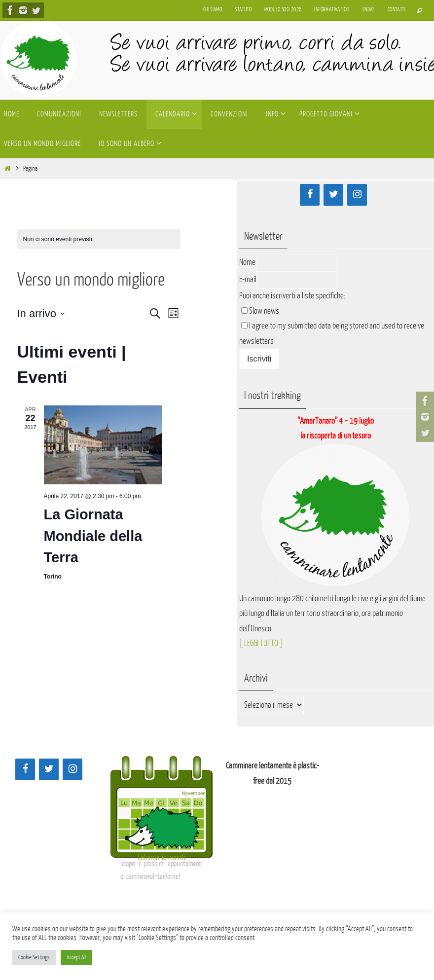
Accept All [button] (76, 957)
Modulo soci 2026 (283, 10)
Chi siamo (213, 10)
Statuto (243, 10)
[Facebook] (310, 195)
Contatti (397, 10)
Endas (369, 10)
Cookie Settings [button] (34, 957)
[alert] (99, 239)
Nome (247, 262)
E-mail (248, 279)
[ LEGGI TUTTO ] (261, 643)
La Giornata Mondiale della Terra (93, 536)
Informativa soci (332, 10)
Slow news (264, 311)
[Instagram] (357, 195)
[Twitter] (333, 195)
